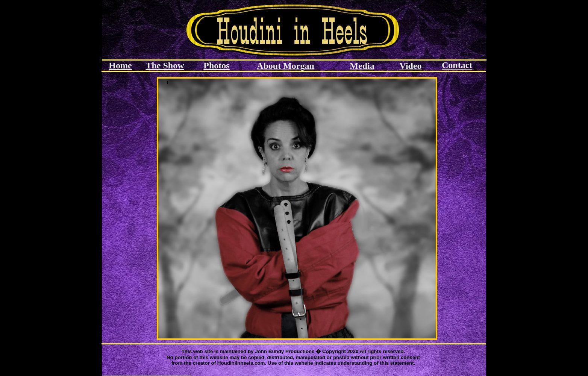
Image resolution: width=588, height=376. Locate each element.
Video (410, 66)
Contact (457, 65)
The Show (165, 65)
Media (362, 66)
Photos (216, 65)
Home (120, 65)
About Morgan (286, 66)
